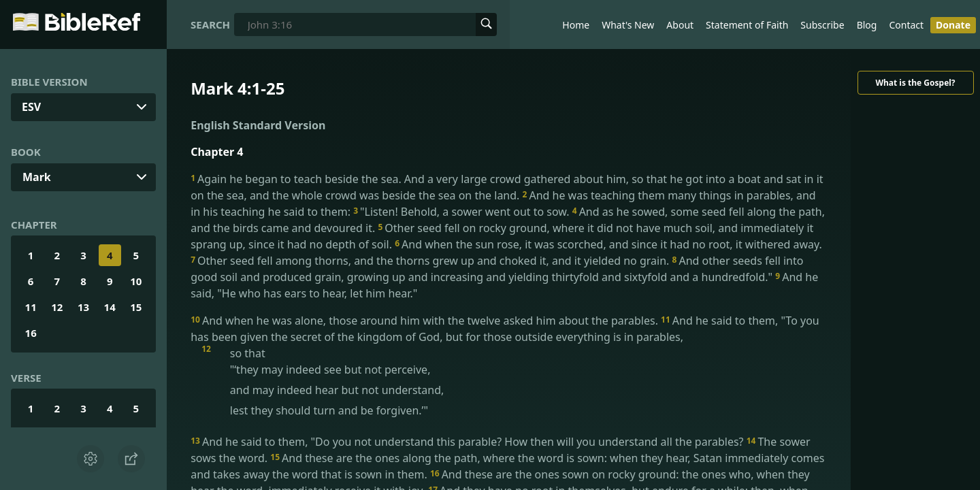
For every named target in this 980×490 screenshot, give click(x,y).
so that (520, 382)
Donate (953, 25)
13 (83, 307)
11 (31, 307)
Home (576, 25)
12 (57, 307)
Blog (867, 25)
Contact (906, 25)
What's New (628, 25)
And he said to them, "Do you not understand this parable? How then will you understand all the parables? (469, 442)
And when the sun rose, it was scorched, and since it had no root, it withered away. (608, 244)
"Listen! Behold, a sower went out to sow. (463, 212)
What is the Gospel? (915, 83)
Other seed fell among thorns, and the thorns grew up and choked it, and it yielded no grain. (431, 261)
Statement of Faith (747, 25)
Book (26, 152)
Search (210, 24)
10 (136, 281)
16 (31, 333)
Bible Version (49, 82)
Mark (37, 177)
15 (136, 307)
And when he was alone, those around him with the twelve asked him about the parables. (426, 321)
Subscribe (822, 25)
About (680, 25)
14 (110, 307)
